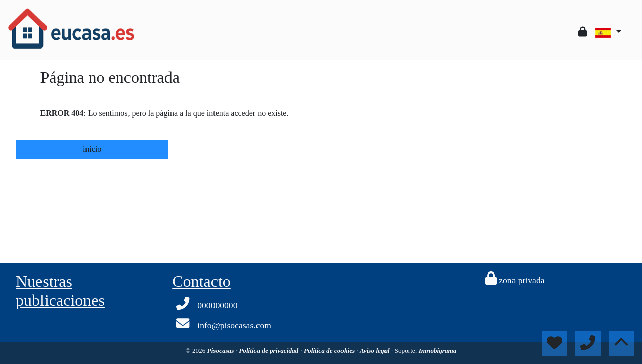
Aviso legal (375, 351)
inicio (92, 149)
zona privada (515, 280)
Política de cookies (330, 351)
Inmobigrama (438, 351)
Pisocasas (222, 351)
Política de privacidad (269, 351)
